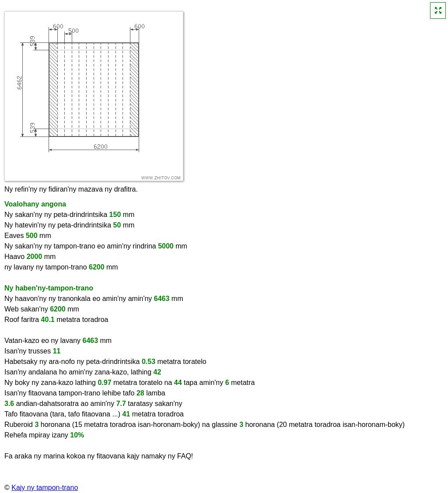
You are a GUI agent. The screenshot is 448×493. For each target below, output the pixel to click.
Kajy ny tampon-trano (45, 488)
